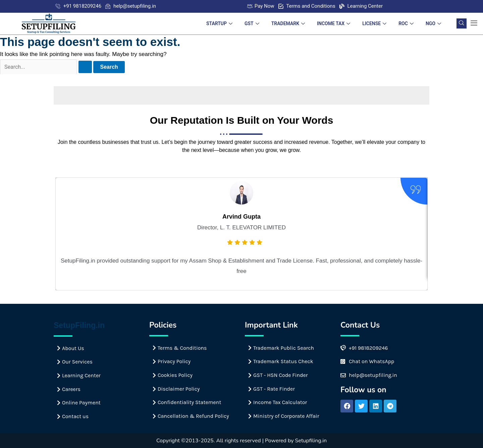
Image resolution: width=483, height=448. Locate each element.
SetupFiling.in (79, 325)
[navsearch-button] (462, 23)
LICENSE (374, 23)
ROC (406, 23)
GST (252, 23)
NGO (433, 23)
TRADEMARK (288, 23)
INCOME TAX (334, 23)
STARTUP (219, 23)
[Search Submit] (85, 67)
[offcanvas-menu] (474, 23)
